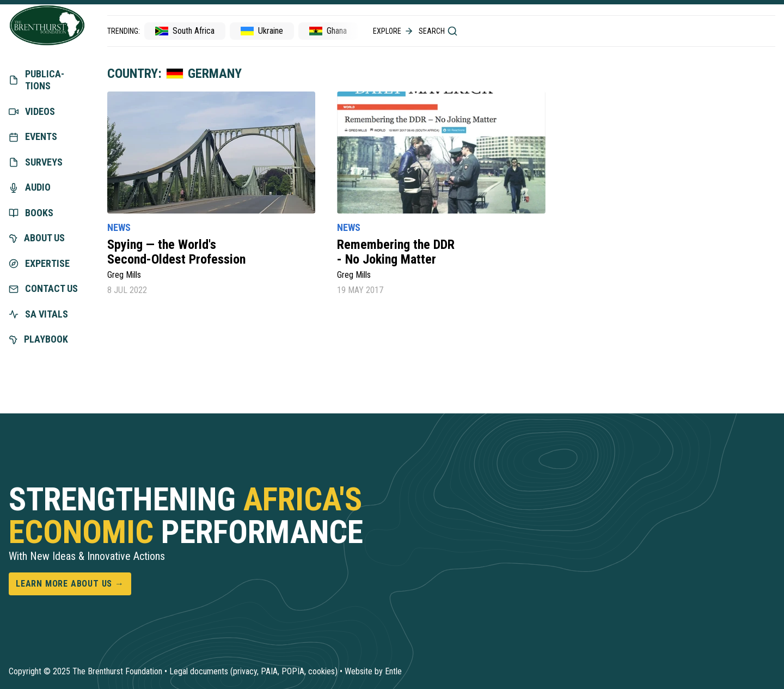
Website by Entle (373, 671)
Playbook (38, 339)
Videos (32, 111)
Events (33, 136)
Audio (30, 187)
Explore (394, 31)
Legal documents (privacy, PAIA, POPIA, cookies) (253, 671)
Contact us (43, 288)
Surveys (36, 162)
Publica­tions (36, 80)
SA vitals (38, 314)
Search (438, 31)
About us (37, 238)
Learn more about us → (70, 584)
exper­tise (39, 263)
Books (31, 213)
